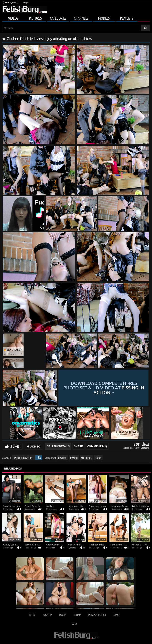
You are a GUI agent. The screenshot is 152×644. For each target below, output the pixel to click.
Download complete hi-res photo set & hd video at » (104, 388)
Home (32, 615)
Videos (13, 18)
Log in (26, 2)
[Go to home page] (24, 10)
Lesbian (62, 458)
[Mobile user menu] (76, 17)
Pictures (35, 18)
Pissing (74, 458)
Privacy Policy (97, 615)
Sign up (47, 615)
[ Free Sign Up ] (10, 2)
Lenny (135, 448)
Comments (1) (97, 446)
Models (104, 18)
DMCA (117, 615)
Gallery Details (58, 446)
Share (78, 446)
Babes (98, 458)
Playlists (126, 18)
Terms (77, 615)
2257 (75, 623)
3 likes (15, 446)
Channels (81, 18)
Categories (58, 18)
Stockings (86, 458)
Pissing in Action (23, 458)
